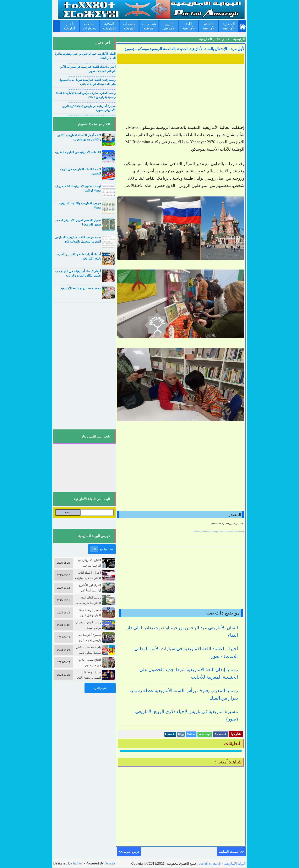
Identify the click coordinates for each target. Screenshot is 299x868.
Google (110, 863)
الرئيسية (239, 39)
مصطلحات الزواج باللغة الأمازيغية (81, 288)
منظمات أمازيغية (129, 26)
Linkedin (170, 734)
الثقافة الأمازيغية (209, 26)
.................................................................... (92, 63)
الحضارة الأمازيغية (229, 26)
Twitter (191, 734)
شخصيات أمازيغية (149, 26)
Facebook (221, 734)
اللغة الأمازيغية (189, 26)
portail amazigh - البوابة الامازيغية (222, 864)
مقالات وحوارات (89, 26)
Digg (181, 734)
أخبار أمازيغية (69, 26)
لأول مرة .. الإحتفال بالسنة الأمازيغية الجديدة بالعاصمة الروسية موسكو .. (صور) (185, 49)
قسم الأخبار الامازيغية (214, 39)
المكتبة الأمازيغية (109, 26)
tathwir (78, 863)
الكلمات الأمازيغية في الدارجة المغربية (78, 152)
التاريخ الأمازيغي (169, 26)
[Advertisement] (181, 95)
